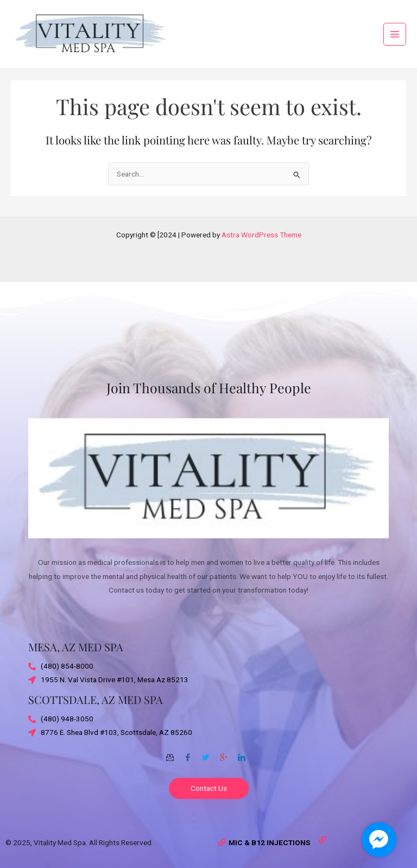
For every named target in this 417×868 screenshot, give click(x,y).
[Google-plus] (224, 753)
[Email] (170, 753)
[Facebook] (188, 753)
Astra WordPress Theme (261, 235)
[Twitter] (206, 753)
